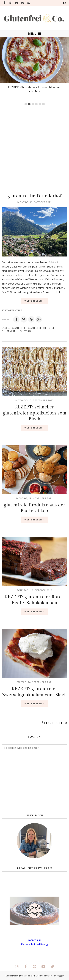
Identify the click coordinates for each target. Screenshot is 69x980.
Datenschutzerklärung (34, 944)
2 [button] (29, 104)
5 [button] (40, 104)
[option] (34, 66)
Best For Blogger (56, 976)
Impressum (34, 940)
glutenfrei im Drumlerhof (35, 196)
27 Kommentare (12, 310)
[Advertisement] (34, 148)
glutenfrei (19, 328)
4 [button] (36, 104)
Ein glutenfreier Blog (25, 976)
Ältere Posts (53, 723)
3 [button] (33, 104)
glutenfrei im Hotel (41, 328)
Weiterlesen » (34, 301)
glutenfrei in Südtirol (17, 331)
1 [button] (26, 104)
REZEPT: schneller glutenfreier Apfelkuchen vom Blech (35, 413)
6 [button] (43, 104)
